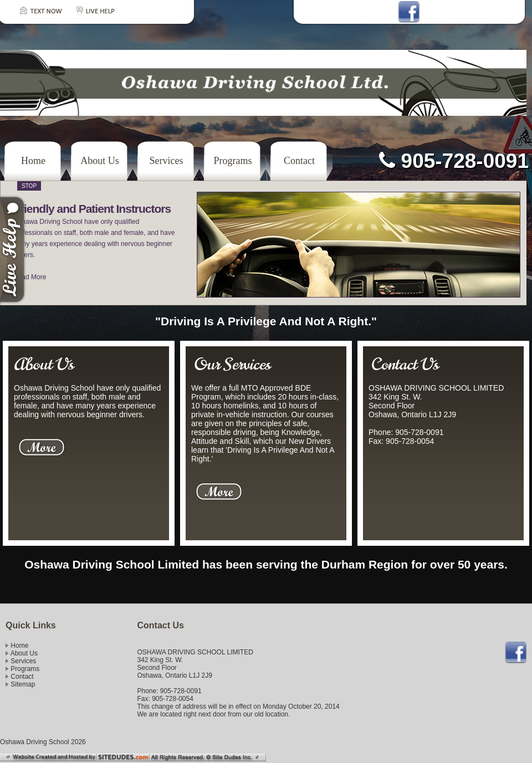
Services (167, 161)
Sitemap (23, 684)
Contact (299, 161)
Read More (30, 277)
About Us (100, 161)
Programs (233, 161)
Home (33, 161)
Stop (29, 186)
